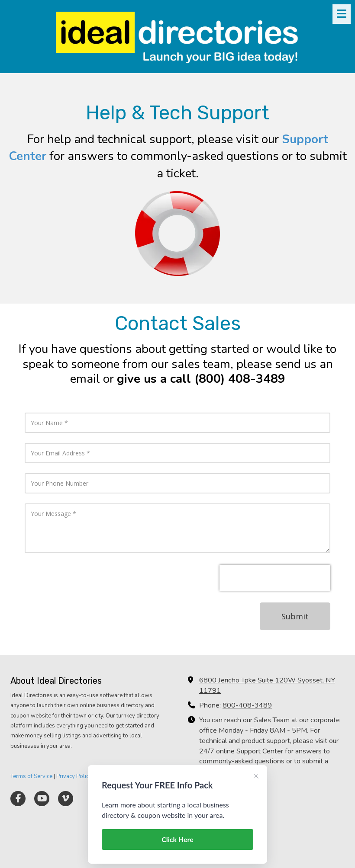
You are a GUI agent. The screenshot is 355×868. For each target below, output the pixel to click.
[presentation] (275, 578)
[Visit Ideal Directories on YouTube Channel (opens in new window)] (42, 799)
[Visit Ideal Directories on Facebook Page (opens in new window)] (18, 799)
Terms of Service (31, 776)
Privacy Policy (74, 776)
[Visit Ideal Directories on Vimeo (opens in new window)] (66, 799)
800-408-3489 (247, 705)
